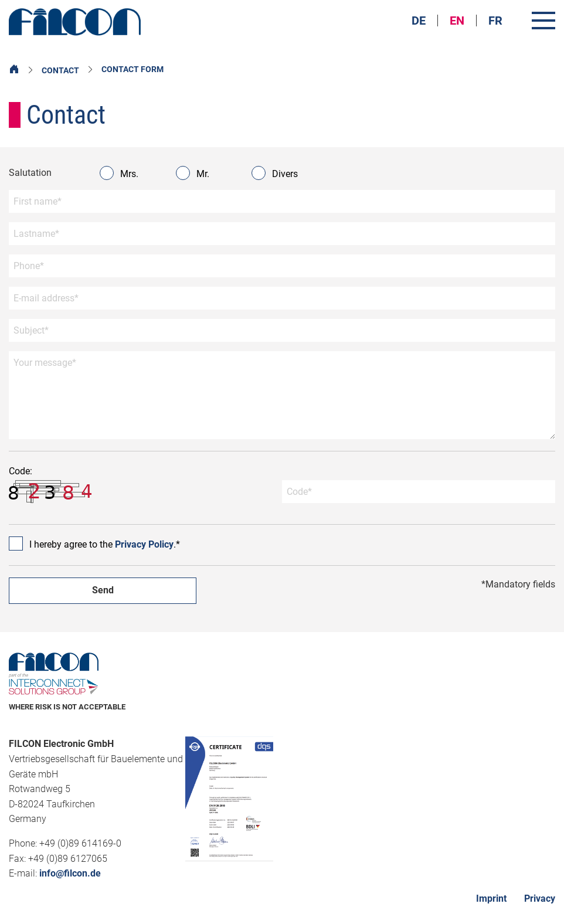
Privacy (540, 898)
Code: (53, 485)
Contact (60, 70)
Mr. (194, 173)
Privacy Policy (144, 544)
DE (419, 21)
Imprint (491, 898)
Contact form (132, 69)
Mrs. (120, 173)
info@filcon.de (70, 873)
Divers (276, 173)
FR (495, 21)
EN (457, 21)
